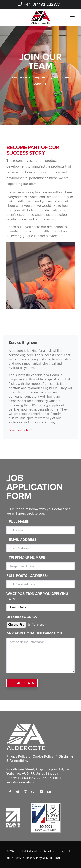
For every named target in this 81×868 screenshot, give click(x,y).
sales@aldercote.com (22, 782)
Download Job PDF (21, 430)
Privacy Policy (17, 756)
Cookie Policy (43, 756)
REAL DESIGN (51, 858)
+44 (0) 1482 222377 (39, 4)
